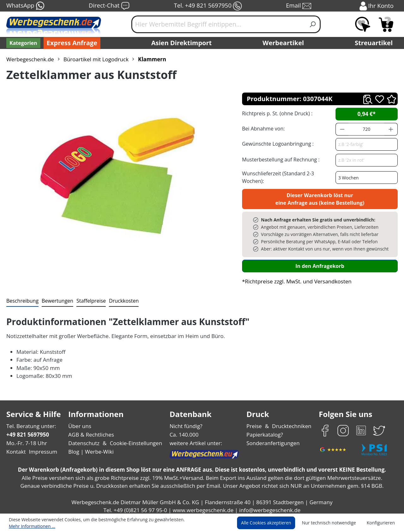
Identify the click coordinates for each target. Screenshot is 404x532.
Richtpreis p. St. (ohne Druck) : (277, 113)
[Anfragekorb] (386, 24)
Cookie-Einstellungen (134, 440)
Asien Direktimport (182, 43)
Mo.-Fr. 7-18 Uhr (26, 440)
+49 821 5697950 (27, 431)
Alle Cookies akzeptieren (272, 523)
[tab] (22, 298)
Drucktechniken (291, 423)
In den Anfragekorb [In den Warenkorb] (320, 262)
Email (299, 6)
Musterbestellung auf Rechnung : (279, 159)
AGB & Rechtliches (92, 431)
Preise (255, 423)
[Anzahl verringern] (342, 129)
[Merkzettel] (363, 24)
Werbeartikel (284, 43)
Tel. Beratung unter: (30, 423)
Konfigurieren (382, 523)
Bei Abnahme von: (263, 128)
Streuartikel (375, 43)
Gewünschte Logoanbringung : (276, 144)
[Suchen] (313, 24)
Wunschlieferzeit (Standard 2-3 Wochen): (288, 175)
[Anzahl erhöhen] (391, 129)
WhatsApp (25, 6)
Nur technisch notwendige (333, 523)
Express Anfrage (70, 43)
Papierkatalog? (265, 431)
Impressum (41, 448)
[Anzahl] (366, 129)
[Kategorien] (23, 43)
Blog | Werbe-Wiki (90, 448)
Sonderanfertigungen (273, 440)
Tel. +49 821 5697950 (208, 6)
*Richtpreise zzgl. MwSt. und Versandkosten (295, 278)
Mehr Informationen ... (201, 523)
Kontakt (15, 448)
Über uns (80, 423)
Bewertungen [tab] (55, 297)
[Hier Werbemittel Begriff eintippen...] (218, 24)
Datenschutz (84, 440)
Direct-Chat (109, 6)
